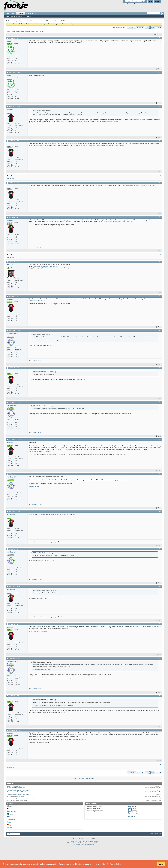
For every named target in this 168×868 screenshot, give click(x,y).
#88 (160, 296)
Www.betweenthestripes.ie (37, 300)
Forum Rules (132, 817)
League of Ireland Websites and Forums (18, 790)
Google (11, 814)
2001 (85, 841)
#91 (160, 402)
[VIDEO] (131, 812)
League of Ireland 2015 (14, 786)
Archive (156, 834)
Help (150, 1)
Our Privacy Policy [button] (114, 864)
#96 (160, 586)
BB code (131, 806)
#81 (160, 38)
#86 (160, 217)
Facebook (12, 817)
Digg (10, 806)
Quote (159, 69)
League (16, 21)
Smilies (130, 808)
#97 (160, 624)
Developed (76, 844)
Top (160, 834)
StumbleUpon (13, 812)
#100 (160, 730)
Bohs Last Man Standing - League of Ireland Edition (21, 799)
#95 (160, 549)
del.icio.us (12, 809)
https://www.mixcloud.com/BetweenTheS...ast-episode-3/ (139, 186)
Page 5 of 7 (132, 27)
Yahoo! (11, 828)
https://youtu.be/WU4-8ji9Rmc (38, 632)
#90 (160, 368)
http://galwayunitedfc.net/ (49, 266)
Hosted (82, 844)
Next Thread (89, 779)
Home (151, 834)
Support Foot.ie (31, 13)
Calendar (20, 16)
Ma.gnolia (12, 820)
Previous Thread (80, 779)
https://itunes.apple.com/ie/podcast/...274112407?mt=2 (116, 221)
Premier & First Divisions (28, 21)
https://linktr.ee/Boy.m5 (35, 361)
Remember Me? (130, 4)
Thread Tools (156, 34)
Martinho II (10, 179)
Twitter (11, 822)
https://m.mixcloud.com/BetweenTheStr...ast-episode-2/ (98, 145)
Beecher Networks (90, 844)
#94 (160, 511)
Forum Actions (28, 16)
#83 (160, 106)
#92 (160, 440)
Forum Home (10, 16)
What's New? (11, 13)
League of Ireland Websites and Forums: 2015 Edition (27, 31)
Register (157, 1)
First (139, 28)
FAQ (16, 16)
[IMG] (130, 810)
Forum (21, 13)
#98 (160, 658)
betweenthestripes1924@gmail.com (40, 451)
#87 (160, 262)
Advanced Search (157, 16)
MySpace (12, 825)
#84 (160, 141)
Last (160, 28)
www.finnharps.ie (34, 486)
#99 (160, 696)
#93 (160, 474)
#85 (160, 183)
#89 (160, 330)
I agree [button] (161, 864)
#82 (160, 72)
